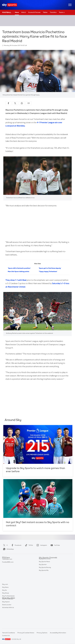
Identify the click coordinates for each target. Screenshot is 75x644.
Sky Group (6, 610)
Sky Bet (5, 561)
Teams (62, 12)
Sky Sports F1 (43, 575)
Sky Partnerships (8, 616)
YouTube (55, 545)
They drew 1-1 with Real (16, 280)
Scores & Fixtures (34, 12)
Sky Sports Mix (44, 593)
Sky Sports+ (43, 587)
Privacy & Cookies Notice (26, 633)
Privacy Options (42, 633)
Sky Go (4, 607)
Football (7, 12)
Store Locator (7, 621)
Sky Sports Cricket (45, 569)
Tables (45, 12)
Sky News (5, 604)
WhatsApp (8, 549)
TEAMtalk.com (7, 567)
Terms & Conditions (8, 633)
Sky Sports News (44, 584)
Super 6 (5, 564)
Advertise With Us (8, 624)
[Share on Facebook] (8, 103)
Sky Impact (6, 618)
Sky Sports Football (45, 567)
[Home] (10, 5)
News (17, 12)
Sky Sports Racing (45, 590)
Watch (24, 12)
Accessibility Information (58, 633)
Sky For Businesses (8, 613)
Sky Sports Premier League (48, 564)
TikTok (29, 545)
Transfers (53, 12)
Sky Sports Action (45, 581)
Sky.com (5, 601)
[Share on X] (15, 103)
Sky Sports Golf (44, 572)
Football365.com (8, 569)
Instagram (41, 545)
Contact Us (6, 636)
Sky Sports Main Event (46, 561)
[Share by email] (29, 103)
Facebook (16, 545)
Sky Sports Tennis (45, 578)
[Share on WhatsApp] (22, 103)
